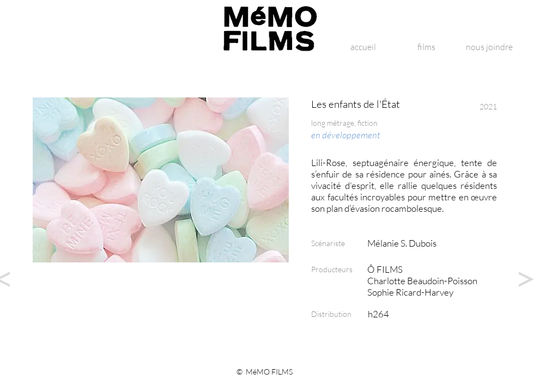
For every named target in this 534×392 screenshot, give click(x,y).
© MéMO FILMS (265, 372)
